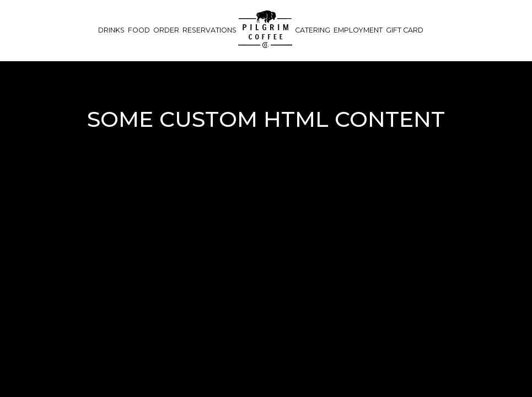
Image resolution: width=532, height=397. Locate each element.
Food (139, 30)
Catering (313, 30)
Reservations (209, 30)
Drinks (111, 30)
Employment (358, 30)
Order (166, 30)
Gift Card (405, 30)
